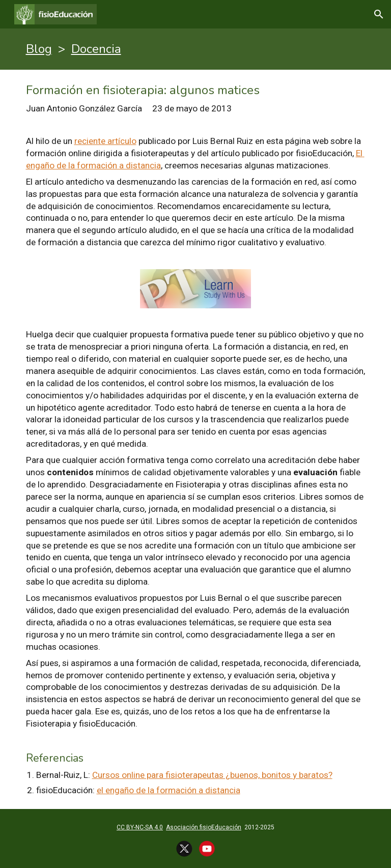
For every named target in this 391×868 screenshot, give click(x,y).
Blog (39, 49)
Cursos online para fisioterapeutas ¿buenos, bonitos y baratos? (212, 775)
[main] (196, 49)
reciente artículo (105, 141)
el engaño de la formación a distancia (169, 790)
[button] (379, 14)
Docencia (96, 49)
